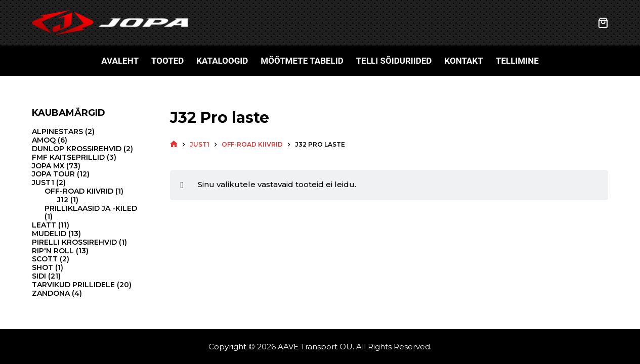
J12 (63, 200)
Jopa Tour (53, 174)
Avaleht (120, 61)
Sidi (39, 276)
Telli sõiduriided (394, 61)
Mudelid (49, 234)
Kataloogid (222, 61)
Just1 (43, 183)
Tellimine (517, 61)
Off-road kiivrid (79, 191)
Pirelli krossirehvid (74, 242)
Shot (42, 267)
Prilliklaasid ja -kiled (91, 208)
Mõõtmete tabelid (302, 61)
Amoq (44, 140)
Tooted (167, 61)
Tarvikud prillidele (73, 285)
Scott (45, 259)
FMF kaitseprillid (68, 157)
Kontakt (463, 61)
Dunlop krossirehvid (77, 149)
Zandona (51, 293)
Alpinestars (57, 131)
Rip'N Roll (53, 251)
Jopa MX (48, 166)
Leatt (44, 225)
